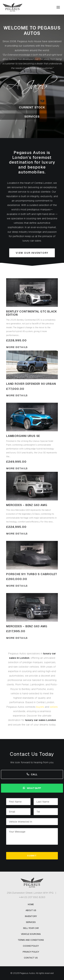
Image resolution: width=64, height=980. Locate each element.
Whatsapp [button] (32, 788)
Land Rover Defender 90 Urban (31, 384)
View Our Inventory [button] (32, 253)
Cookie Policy (31, 946)
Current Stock (32, 107)
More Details (17, 395)
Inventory (31, 916)
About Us (31, 910)
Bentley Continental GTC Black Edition (32, 313)
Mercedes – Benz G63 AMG (27, 505)
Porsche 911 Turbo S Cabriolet (32, 574)
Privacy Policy (31, 952)
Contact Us (31, 958)
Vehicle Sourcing (31, 934)
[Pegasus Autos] (13, 7)
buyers (40, 707)
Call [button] (32, 774)
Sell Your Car (31, 928)
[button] (58, 7)
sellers (54, 707)
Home (31, 904)
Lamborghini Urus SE (23, 436)
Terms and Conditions (31, 940)
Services (32, 117)
